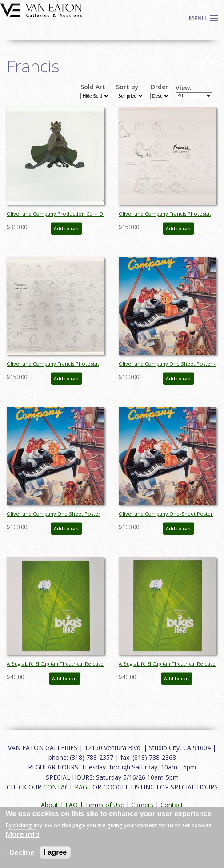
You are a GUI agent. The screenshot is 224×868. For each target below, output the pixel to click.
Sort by (127, 87)
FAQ (72, 805)
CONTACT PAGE (67, 787)
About (50, 805)
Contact (172, 805)
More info (23, 834)
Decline (22, 852)
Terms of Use (104, 805)
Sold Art (93, 87)
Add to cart (66, 229)
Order (159, 87)
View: (184, 88)
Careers (142, 805)
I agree (56, 852)
